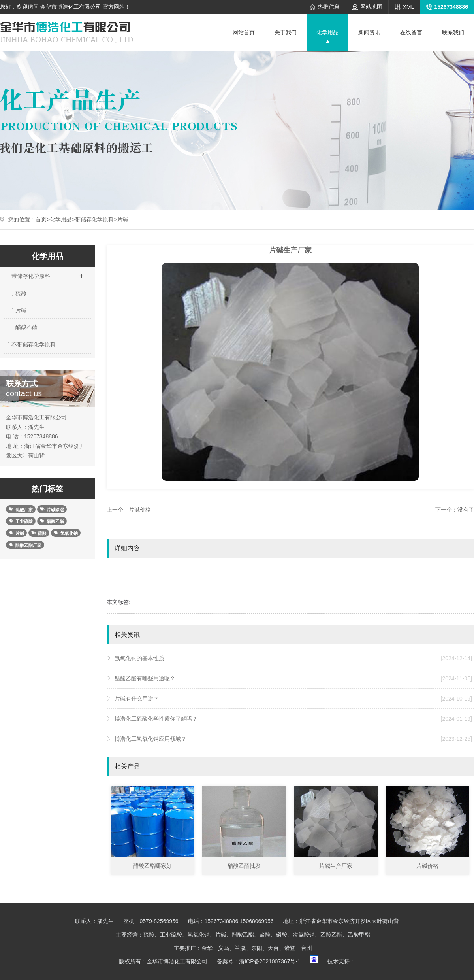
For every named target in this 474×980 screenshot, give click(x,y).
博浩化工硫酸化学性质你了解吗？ (293, 719)
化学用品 (327, 32)
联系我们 (453, 32)
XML (409, 7)
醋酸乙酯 (25, 327)
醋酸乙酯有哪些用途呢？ (293, 678)
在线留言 (411, 32)
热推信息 (329, 7)
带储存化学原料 (94, 219)
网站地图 (371, 7)
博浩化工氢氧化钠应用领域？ (293, 739)
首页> (43, 219)
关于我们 (286, 32)
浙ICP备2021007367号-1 (270, 961)
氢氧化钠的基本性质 (293, 658)
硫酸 (19, 294)
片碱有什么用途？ (293, 699)
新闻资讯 (369, 32)
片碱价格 (140, 510)
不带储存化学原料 (31, 344)
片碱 (123, 219)
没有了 (466, 510)
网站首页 (244, 32)
